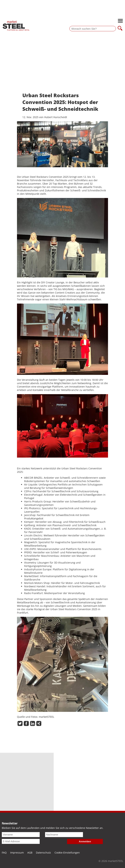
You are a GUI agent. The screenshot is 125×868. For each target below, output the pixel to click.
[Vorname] (21, 835)
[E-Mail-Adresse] (21, 841)
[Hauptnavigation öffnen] (120, 21)
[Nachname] (64, 835)
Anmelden (85, 841)
